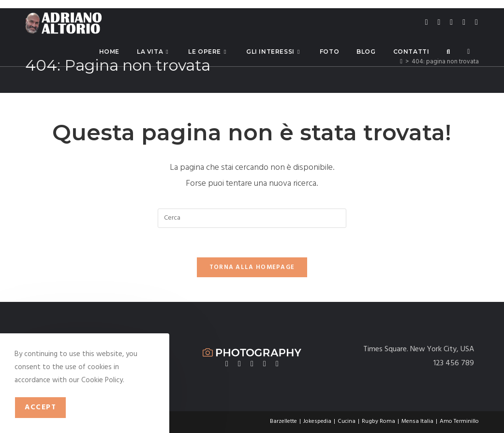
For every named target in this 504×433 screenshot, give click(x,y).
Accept (40, 407)
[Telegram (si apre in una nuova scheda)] (476, 22)
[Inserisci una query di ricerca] (252, 218)
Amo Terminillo (459, 421)
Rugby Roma (378, 421)
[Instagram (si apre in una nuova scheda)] (451, 22)
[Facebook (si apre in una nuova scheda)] (439, 22)
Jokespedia (317, 421)
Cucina (347, 421)
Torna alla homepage (252, 267)
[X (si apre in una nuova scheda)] (427, 22)
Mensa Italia (417, 421)
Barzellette (283, 421)
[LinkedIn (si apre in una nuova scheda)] (464, 22)
